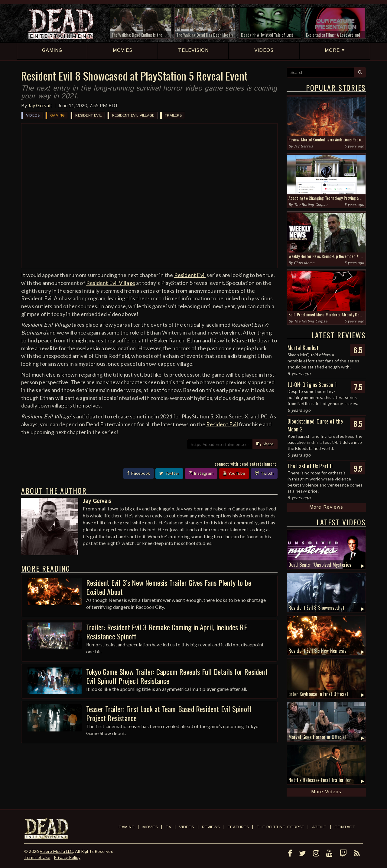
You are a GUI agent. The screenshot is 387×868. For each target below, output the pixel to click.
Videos (33, 116)
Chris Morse (304, 263)
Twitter (169, 474)
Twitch (264, 474)
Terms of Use (37, 857)
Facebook (138, 474)
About (319, 827)
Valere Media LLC (56, 851)
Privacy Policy (67, 857)
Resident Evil (88, 116)
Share (265, 444)
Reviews (211, 827)
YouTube (234, 474)
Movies (150, 827)
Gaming (57, 116)
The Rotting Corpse (311, 205)
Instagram (201, 474)
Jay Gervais (40, 105)
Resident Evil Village (133, 116)
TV (168, 827)
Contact (345, 827)
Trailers (173, 116)
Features (238, 827)
